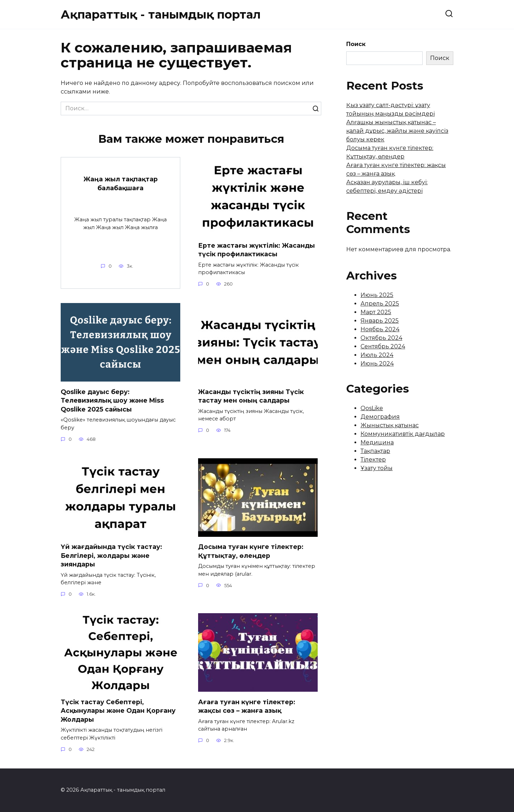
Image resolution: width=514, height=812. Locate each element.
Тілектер (373, 460)
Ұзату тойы (377, 468)
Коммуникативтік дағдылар (403, 434)
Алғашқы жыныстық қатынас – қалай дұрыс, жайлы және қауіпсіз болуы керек (397, 131)
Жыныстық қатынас (390, 425)
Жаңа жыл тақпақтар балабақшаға (121, 183)
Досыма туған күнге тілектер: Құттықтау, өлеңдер (251, 551)
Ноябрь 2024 (380, 329)
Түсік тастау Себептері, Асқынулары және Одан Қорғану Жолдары (118, 711)
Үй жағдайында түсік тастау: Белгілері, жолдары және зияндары (111, 555)
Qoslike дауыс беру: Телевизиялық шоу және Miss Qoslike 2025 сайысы (112, 400)
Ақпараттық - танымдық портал (161, 14)
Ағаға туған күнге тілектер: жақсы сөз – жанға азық (247, 706)
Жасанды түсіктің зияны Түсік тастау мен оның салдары (251, 396)
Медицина (377, 442)
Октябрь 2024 (381, 338)
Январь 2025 (380, 321)
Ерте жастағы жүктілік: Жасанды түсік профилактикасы (256, 250)
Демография (380, 417)
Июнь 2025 (377, 295)
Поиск (356, 44)
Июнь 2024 (377, 364)
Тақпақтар (375, 451)
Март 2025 (376, 312)
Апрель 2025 (380, 304)
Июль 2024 (377, 355)
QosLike (372, 408)
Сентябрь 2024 (383, 346)
